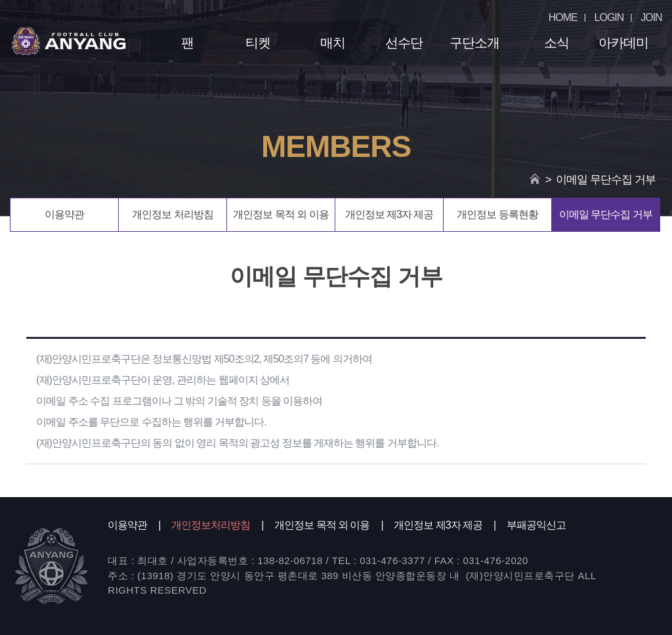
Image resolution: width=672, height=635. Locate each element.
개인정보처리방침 (211, 525)
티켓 (258, 43)
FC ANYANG (69, 41)
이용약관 (64, 214)
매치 (333, 43)
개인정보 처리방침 (172, 214)
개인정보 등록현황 (497, 214)
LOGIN (609, 17)
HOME (563, 17)
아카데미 (623, 43)
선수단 (404, 43)
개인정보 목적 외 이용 (281, 214)
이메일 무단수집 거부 (606, 214)
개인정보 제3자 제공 (389, 214)
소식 (556, 43)
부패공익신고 (536, 525)
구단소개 (474, 43)
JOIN (651, 17)
